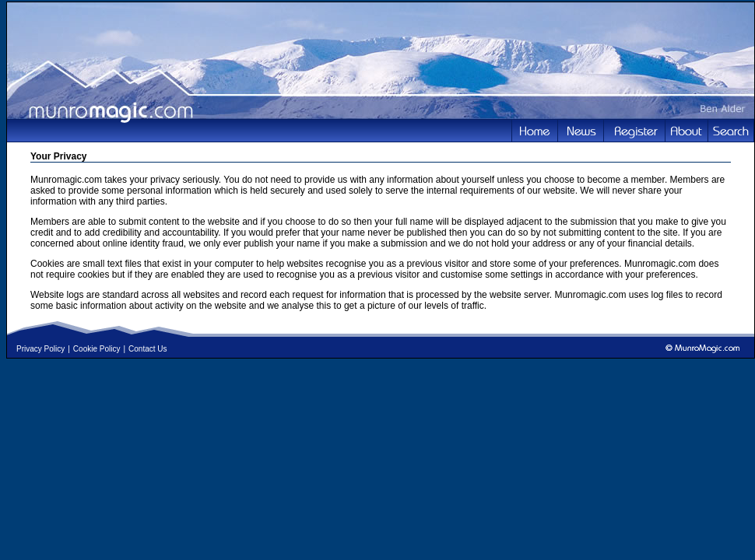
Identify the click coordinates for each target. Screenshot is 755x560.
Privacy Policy (40, 349)
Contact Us (147, 349)
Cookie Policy (97, 349)
